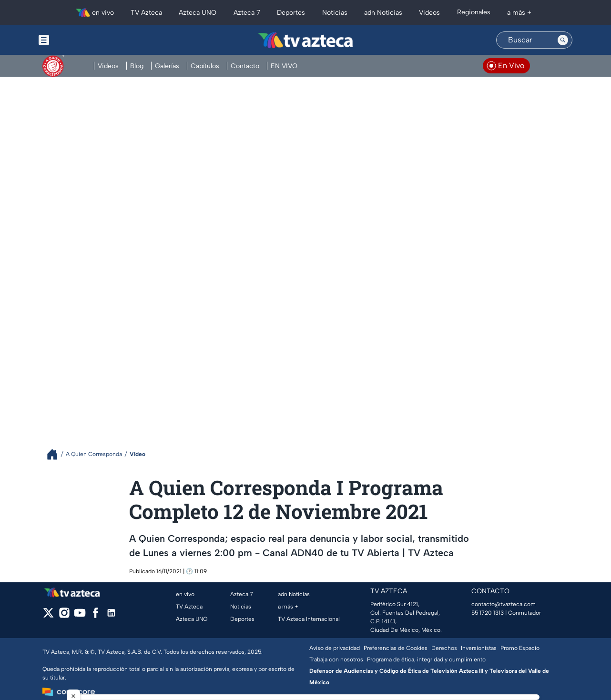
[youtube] (80, 616)
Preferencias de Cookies (396, 648)
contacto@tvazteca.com (504, 604)
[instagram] (64, 616)
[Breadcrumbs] (56, 454)
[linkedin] (111, 616)
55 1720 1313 (488, 613)
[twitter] (48, 616)
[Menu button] (77, 40)
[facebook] (96, 616)
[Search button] (563, 40)
